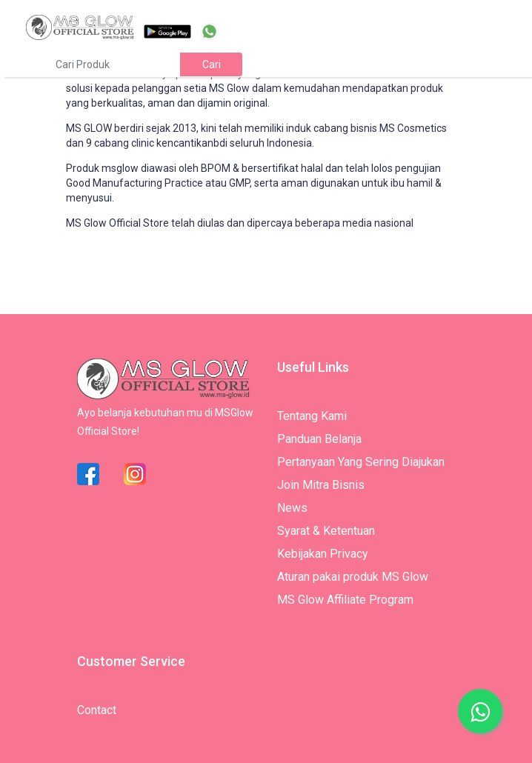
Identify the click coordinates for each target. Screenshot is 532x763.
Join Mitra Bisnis (321, 485)
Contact (97, 710)
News (292, 508)
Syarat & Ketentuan (326, 531)
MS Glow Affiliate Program (345, 600)
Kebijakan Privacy (323, 554)
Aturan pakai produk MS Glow (353, 577)
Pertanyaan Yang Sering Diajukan (361, 462)
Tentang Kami (312, 416)
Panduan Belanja (319, 439)
